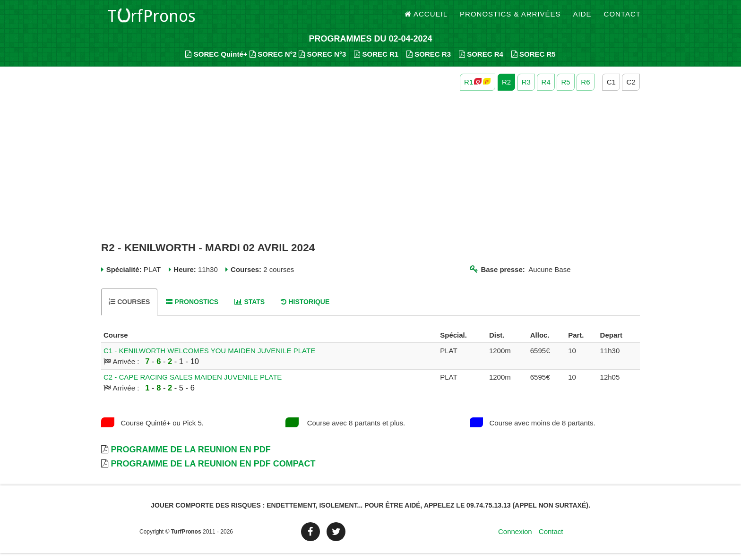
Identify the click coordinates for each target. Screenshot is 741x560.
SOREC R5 (534, 62)
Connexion (515, 539)
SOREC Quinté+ (216, 62)
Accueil (426, 19)
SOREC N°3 (322, 62)
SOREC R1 (376, 62)
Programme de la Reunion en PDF (190, 457)
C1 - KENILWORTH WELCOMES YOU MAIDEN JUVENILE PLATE (209, 358)
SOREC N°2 (273, 62)
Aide (582, 19)
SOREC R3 (429, 62)
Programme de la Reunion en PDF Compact (213, 471)
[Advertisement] (370, 174)
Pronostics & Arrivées (510, 19)
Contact (622, 19)
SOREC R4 (481, 62)
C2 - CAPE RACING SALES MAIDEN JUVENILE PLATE (193, 385)
